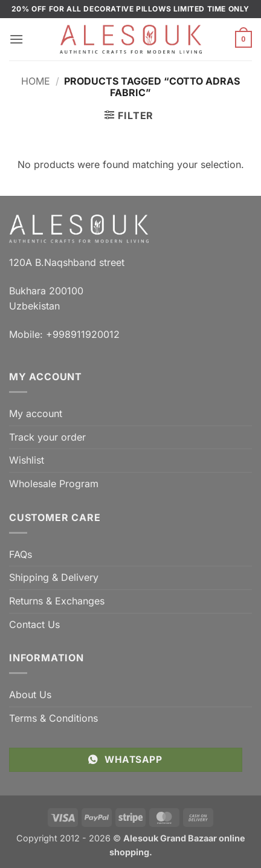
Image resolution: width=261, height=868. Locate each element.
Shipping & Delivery (54, 577)
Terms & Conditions (53, 718)
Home (36, 81)
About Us (30, 695)
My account (36, 413)
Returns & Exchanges (57, 601)
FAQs (21, 554)
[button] (16, 39)
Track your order (47, 437)
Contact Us (34, 624)
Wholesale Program (54, 484)
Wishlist (27, 460)
